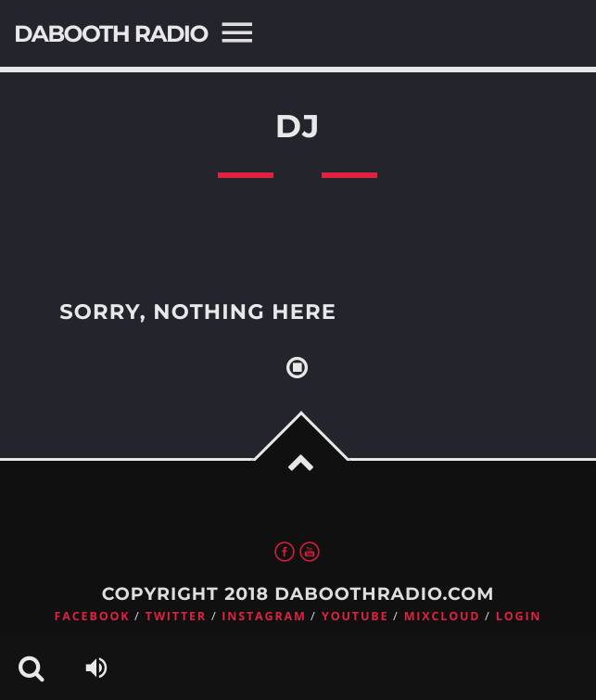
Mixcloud (443, 616)
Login (519, 616)
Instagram (264, 616)
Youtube (355, 616)
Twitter (176, 616)
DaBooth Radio (111, 34)
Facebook (93, 616)
